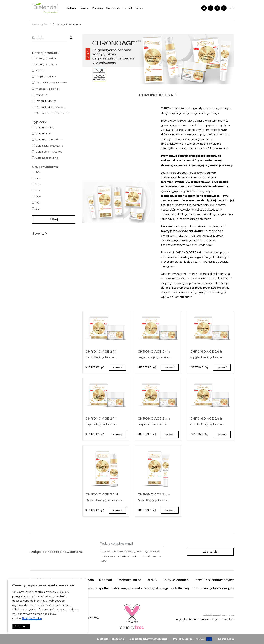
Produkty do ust (46, 101)
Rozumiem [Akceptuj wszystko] (21, 626)
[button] (40, 234)
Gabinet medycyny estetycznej (149, 639)
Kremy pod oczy (46, 64)
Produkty (98, 8)
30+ (38, 178)
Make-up (42, 95)
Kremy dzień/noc (46, 58)
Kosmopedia (226, 639)
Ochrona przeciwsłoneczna (53, 113)
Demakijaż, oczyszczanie (51, 83)
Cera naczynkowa (47, 158)
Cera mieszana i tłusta (49, 140)
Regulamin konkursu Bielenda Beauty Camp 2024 (219, 615)
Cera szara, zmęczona (49, 146)
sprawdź (117, 367)
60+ (38, 196)
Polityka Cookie (32, 618)
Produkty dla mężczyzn (50, 107)
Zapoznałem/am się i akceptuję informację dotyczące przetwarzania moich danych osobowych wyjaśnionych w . (130, 556)
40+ (38, 184)
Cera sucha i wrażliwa (49, 152)
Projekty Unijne (183, 639)
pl (231, 8)
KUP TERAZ (94, 367)
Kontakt (128, 8)
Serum (40, 70)
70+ (38, 203)
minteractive (226, 619)
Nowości (85, 8)
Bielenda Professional (111, 639)
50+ (38, 190)
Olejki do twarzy (46, 76)
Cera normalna (45, 127)
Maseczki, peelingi (47, 89)
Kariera (139, 8)
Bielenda (72, 8)
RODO (103, 561)
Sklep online (113, 8)
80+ (38, 209)
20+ (38, 172)
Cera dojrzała (44, 133)
